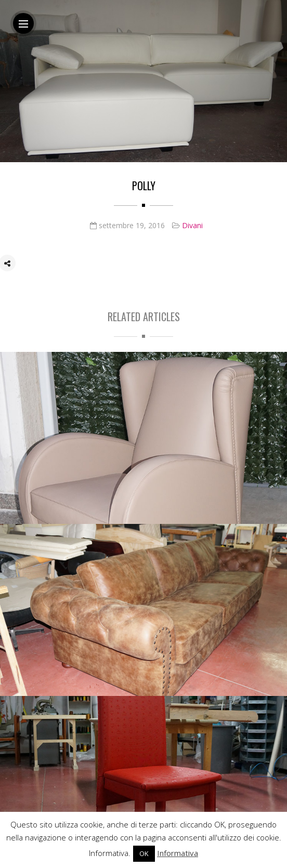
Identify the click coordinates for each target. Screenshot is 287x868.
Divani (192, 226)
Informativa (178, 853)
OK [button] (144, 853)
